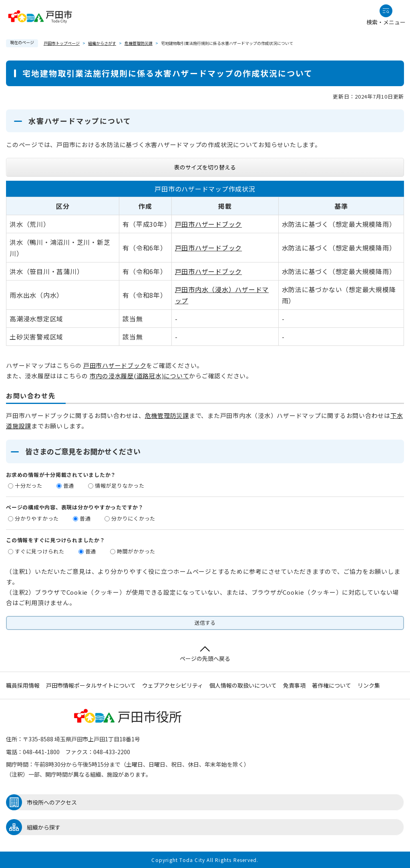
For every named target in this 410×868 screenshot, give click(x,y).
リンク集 (369, 685)
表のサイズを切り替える (205, 167)
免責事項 (294, 685)
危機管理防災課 (139, 43)
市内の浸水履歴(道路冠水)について (140, 376)
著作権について (332, 685)
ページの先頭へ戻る (205, 654)
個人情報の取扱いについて (243, 685)
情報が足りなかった (120, 485)
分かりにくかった (133, 518)
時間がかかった (136, 551)
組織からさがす (102, 43)
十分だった (29, 485)
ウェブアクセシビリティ (173, 685)
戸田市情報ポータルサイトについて (91, 685)
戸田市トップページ (62, 43)
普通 (69, 485)
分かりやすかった (37, 518)
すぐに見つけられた (40, 551)
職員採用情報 (23, 685)
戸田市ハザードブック (209, 224)
